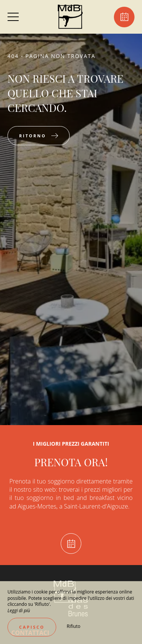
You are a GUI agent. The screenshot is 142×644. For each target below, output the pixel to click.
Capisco (32, 627)
